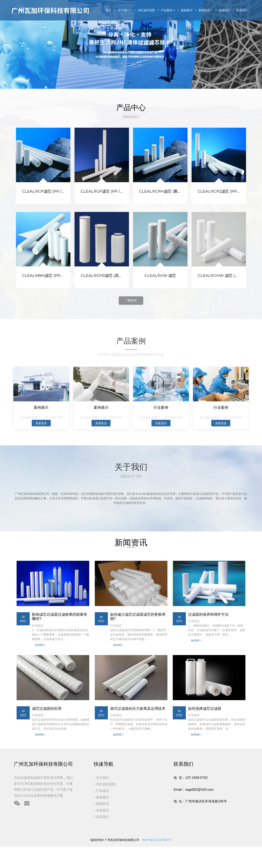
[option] (131, 44)
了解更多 (131, 300)
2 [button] (133, 83)
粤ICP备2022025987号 (157, 840)
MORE (40, 645)
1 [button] (129, 83)
